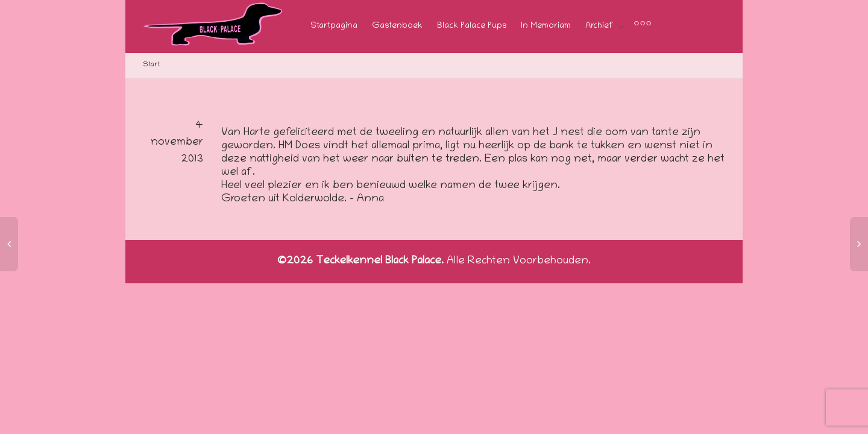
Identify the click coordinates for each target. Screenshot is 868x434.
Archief (600, 26)
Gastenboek (397, 26)
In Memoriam (546, 26)
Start (152, 65)
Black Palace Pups (472, 26)
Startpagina (334, 26)
